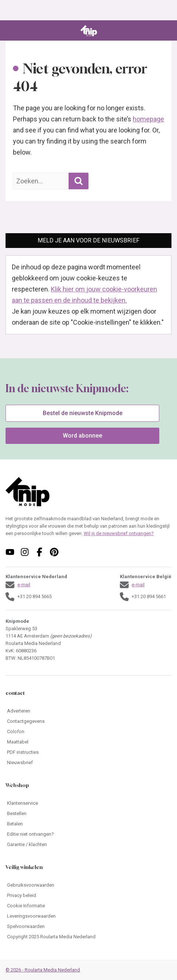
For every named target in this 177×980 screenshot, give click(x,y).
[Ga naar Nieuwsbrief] (88, 763)
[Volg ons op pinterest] (54, 552)
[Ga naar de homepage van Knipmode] (89, 31)
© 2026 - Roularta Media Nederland (43, 970)
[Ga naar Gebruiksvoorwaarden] (88, 885)
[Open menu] (11, 31)
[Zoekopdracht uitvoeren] (79, 181)
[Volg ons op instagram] (25, 552)
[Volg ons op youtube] (10, 552)
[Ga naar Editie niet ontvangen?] (88, 834)
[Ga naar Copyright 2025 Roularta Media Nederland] (88, 937)
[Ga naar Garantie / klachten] (88, 845)
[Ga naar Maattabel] (88, 742)
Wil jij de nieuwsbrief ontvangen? (119, 533)
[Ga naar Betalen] (88, 824)
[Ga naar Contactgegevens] (88, 721)
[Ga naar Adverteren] (88, 711)
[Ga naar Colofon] (88, 732)
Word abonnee (82, 436)
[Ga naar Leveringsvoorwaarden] (88, 916)
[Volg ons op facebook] (39, 552)
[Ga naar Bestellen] (88, 814)
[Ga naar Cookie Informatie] (88, 906)
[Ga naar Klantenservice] (88, 803)
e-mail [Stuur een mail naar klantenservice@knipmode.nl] (24, 585)
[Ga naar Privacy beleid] (88, 896)
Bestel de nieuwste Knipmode (83, 413)
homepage (148, 119)
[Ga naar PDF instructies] (88, 752)
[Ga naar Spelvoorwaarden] (88, 926)
